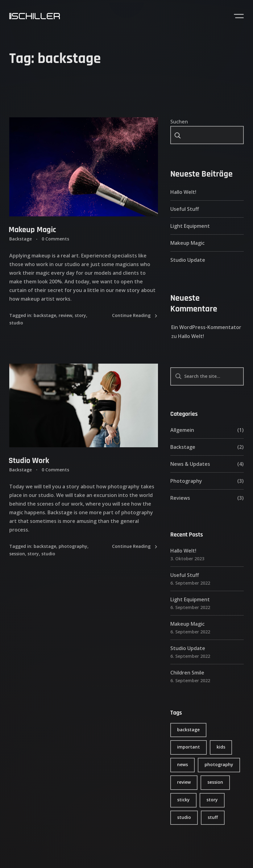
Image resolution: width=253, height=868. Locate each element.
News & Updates (190, 464)
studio (16, 323)
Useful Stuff (185, 209)
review (65, 315)
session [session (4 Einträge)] (215, 782)
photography (73, 546)
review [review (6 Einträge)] (184, 782)
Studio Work (29, 461)
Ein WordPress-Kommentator (206, 327)
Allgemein (182, 430)
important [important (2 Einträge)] (189, 747)
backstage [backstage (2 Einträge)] (188, 730)
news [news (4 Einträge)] (182, 764)
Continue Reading (135, 316)
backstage (45, 315)
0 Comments (55, 239)
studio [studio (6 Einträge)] (184, 817)
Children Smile (187, 673)
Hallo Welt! (183, 192)
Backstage (21, 239)
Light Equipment (190, 226)
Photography (186, 481)
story (80, 315)
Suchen (179, 122)
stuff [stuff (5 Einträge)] (213, 817)
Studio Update (188, 260)
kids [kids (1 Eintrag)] (221, 747)
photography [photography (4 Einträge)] (219, 764)
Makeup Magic (32, 230)
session (17, 554)
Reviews (180, 498)
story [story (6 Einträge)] (212, 800)
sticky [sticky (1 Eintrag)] (183, 800)
